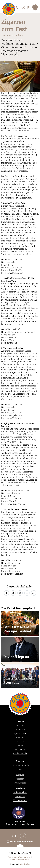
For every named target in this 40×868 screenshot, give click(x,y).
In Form (20, 741)
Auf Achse (20, 729)
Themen (20, 721)
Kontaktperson (20, 800)
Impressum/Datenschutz (20, 857)
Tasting (20, 745)
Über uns (20, 761)
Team (20, 769)
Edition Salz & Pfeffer (20, 765)
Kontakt (20, 775)
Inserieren (20, 788)
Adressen (20, 779)
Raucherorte (20, 749)
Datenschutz (20, 783)
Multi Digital (24, 864)
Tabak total (20, 725)
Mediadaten (20, 796)
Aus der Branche (20, 753)
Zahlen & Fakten (20, 792)
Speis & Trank (20, 733)
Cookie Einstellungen (20, 860)
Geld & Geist (20, 737)
